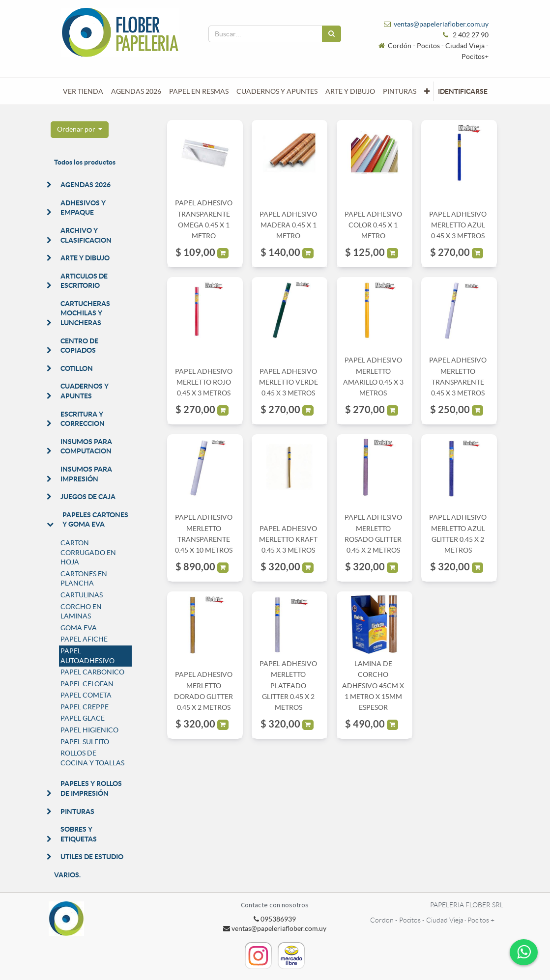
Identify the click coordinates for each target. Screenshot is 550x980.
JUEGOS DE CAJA (88, 497)
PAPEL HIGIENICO (89, 730)
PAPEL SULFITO (85, 742)
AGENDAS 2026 (86, 185)
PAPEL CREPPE (85, 707)
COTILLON (77, 368)
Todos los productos (85, 162)
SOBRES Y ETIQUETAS (79, 834)
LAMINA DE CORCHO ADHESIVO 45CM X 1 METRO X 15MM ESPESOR (373, 686)
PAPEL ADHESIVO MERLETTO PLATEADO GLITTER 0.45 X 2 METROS (288, 686)
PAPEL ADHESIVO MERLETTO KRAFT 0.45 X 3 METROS (288, 540)
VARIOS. (67, 875)
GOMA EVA (79, 628)
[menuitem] (83, 91)
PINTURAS (77, 812)
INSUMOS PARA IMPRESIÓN (86, 474)
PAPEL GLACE (83, 718)
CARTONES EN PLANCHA (84, 579)
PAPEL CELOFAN (87, 684)
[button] (427, 91)
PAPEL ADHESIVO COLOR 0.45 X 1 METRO (373, 225)
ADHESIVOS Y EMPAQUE (83, 208)
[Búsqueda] (332, 34)
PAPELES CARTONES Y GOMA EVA (95, 520)
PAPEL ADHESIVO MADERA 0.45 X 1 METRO (288, 225)
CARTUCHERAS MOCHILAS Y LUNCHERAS (85, 313)
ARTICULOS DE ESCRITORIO (84, 281)
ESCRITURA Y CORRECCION (83, 419)
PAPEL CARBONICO (92, 672)
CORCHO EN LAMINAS (81, 612)
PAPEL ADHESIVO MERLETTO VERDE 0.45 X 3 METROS (289, 382)
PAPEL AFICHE (84, 639)
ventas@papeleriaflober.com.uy (441, 24)
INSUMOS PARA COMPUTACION (86, 447)
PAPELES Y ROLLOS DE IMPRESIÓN (91, 788)
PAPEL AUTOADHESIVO (87, 656)
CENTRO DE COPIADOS (79, 346)
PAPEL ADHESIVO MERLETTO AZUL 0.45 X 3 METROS (458, 225)
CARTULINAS (82, 595)
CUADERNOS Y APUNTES (85, 391)
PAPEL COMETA (86, 695)
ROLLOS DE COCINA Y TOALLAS (92, 758)
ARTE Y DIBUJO (85, 258)
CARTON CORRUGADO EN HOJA (88, 552)
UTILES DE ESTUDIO (92, 857)
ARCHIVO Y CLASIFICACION (86, 235)
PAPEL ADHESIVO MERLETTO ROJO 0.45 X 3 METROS (204, 382)
